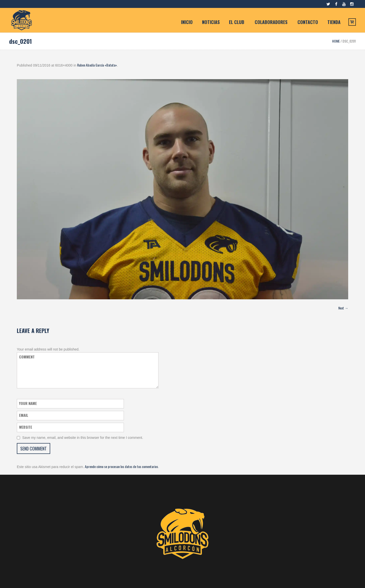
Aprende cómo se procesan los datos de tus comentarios (121, 466)
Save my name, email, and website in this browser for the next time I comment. (83, 438)
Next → (343, 308)
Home (336, 41)
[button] (182, 189)
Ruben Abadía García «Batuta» (97, 65)
